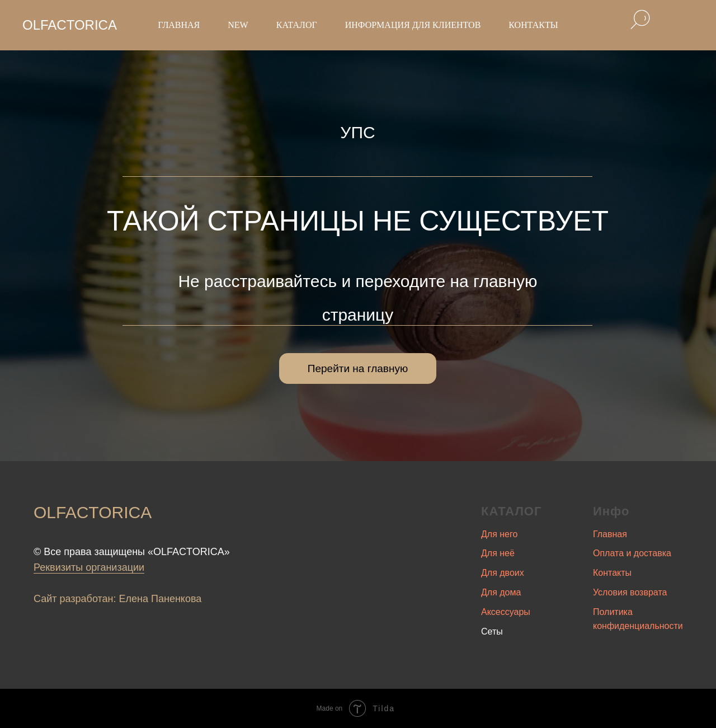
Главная (179, 25)
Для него (499, 534)
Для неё (498, 553)
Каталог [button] (297, 25)
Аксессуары (506, 612)
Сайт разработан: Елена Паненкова (117, 599)
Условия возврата (630, 592)
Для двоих (503, 573)
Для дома (501, 592)
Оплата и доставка (632, 553)
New (238, 25)
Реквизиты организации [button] (89, 567)
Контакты (533, 25)
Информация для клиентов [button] (413, 25)
